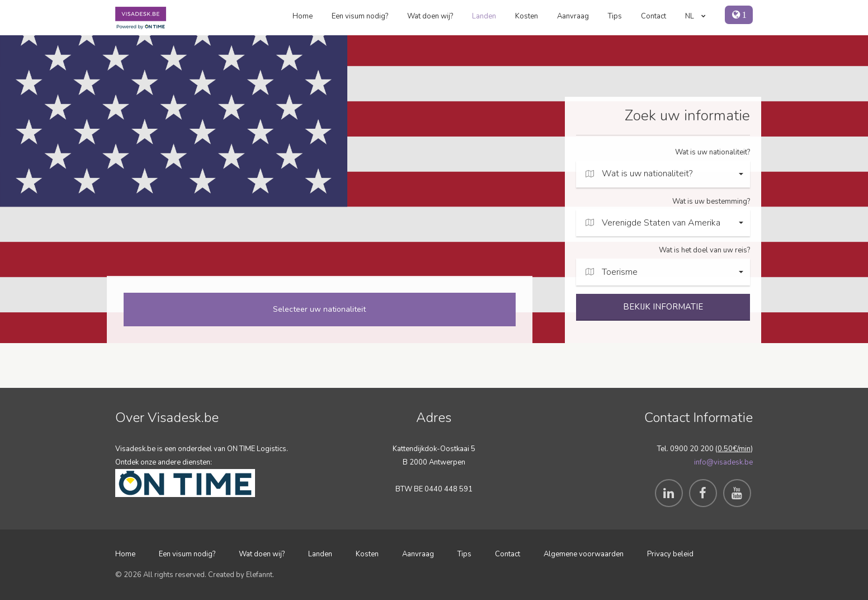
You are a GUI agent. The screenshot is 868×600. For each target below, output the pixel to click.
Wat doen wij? (430, 16)
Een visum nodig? (360, 16)
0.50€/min (734, 449)
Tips (615, 16)
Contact (654, 16)
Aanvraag (573, 16)
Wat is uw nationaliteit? (713, 152)
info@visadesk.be (723, 462)
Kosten (527, 16)
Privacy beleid (670, 554)
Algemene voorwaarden (584, 554)
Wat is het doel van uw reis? (704, 250)
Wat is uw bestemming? (711, 201)
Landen (484, 16)
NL (695, 16)
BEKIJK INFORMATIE (663, 307)
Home (303, 16)
